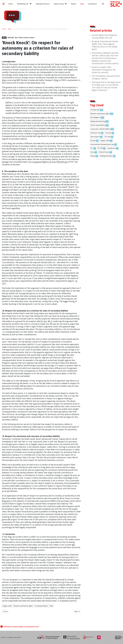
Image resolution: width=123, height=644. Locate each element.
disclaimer (18, 637)
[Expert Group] (65, 4)
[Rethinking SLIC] (30, 4)
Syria (92, 152)
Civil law (108, 133)
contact (3, 637)
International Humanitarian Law (102, 144)
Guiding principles (106, 156)
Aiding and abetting (98, 121)
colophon (10, 637)
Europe (93, 141)
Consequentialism (41, 606)
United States (104, 152)
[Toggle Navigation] (4, 4)
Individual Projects (43, 4)
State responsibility (98, 125)
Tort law (107, 137)
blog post (6, 501)
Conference (92, 4)
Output (74, 4)
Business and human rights (23, 606)
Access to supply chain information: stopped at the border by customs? (104, 70)
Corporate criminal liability (100, 129)
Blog (82, 4)
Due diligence (95, 117)
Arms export (95, 137)
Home (11, 4)
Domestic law (95, 133)
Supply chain (7, 606)
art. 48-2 (48, 321)
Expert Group (59, 4)
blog (4, 80)
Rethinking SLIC (23, 4)
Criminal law (95, 110)
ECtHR (100, 148)
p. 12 (55, 113)
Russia (93, 156)
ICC (92, 148)
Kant (51, 606)
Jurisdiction (111, 148)
